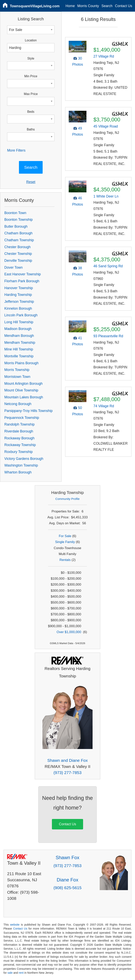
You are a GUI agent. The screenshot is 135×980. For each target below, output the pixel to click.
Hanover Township (19, 288)
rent (21, 973)
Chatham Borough (18, 233)
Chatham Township (19, 240)
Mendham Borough (19, 336)
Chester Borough (17, 247)
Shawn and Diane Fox (68, 760)
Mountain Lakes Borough (24, 397)
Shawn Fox (67, 857)
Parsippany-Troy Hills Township (28, 411)
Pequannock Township (22, 418)
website (15, 925)
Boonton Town (15, 213)
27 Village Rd (104, 56)
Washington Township (21, 465)
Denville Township (18, 261)
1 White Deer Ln (106, 196)
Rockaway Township (20, 445)
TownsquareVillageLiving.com (35, 6)
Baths (31, 129)
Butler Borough (16, 226)
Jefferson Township (19, 302)
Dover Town (14, 267)
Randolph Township (19, 424)
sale (10, 973)
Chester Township (18, 254)
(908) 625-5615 (67, 888)
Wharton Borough (18, 472)
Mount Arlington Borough (23, 384)
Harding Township (18, 295)
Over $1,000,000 (69, 632)
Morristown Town (17, 377)
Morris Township (17, 370)
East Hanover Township (23, 274)
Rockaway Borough (19, 438)
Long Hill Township (19, 322)
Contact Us (124, 6)
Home (70, 6)
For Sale (65, 536)
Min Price (31, 76)
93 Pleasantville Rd (108, 336)
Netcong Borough (18, 404)
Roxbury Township (18, 452)
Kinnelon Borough (18, 308)
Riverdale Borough (19, 431)
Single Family (65, 542)
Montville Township (19, 356)
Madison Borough (18, 329)
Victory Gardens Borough (24, 459)
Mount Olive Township (21, 390)
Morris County (88, 6)
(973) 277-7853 (67, 773)
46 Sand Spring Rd (108, 266)
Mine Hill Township (19, 349)
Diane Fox (67, 880)
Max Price (31, 94)
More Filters (16, 150)
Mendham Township (20, 343)
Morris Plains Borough (21, 363)
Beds (31, 112)
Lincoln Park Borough (21, 315)
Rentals (65, 560)
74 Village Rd (104, 406)
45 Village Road (106, 126)
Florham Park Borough (22, 281)
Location (31, 40)
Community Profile (68, 499)
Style (31, 58)
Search (107, 6)
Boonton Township (18, 220)
